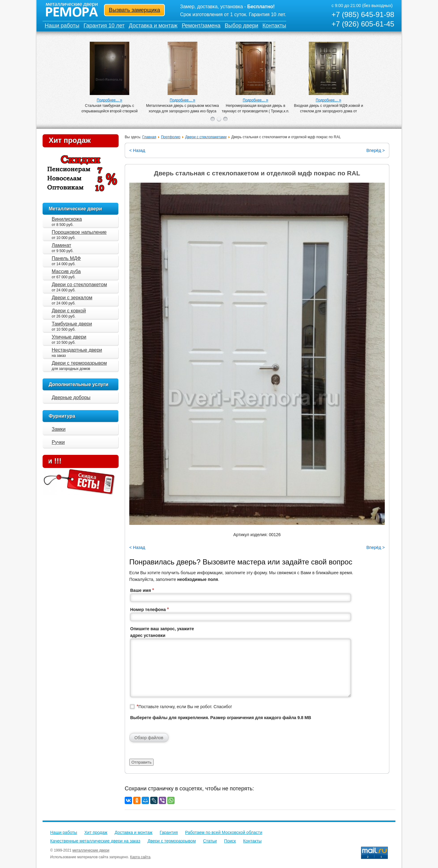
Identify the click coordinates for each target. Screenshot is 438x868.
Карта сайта (140, 857)
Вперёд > (375, 150)
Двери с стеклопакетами (206, 137)
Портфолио (171, 137)
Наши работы (62, 26)
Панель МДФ (66, 258)
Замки (59, 429)
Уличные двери (69, 337)
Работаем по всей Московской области (224, 832)
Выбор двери (242, 26)
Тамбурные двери (72, 324)
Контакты (274, 26)
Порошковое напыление (79, 232)
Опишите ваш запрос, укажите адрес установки (162, 632)
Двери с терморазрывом (79, 363)
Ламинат (61, 245)
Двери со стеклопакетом (79, 285)
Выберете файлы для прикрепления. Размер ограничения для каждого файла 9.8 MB (221, 718)
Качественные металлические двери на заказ (95, 841)
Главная (149, 137)
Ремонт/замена (201, 26)
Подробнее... (108, 100)
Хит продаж (70, 140)
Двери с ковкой (69, 311)
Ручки (58, 442)
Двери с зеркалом (72, 298)
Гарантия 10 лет (104, 26)
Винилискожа (67, 219)
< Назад (137, 150)
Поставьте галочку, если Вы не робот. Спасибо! (184, 706)
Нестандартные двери (77, 350)
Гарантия (169, 832)
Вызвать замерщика (135, 10)
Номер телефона (149, 609)
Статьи (210, 841)
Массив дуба (66, 271)
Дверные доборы (71, 397)
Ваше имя (142, 590)
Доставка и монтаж (153, 26)
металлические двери (91, 850)
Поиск (230, 841)
